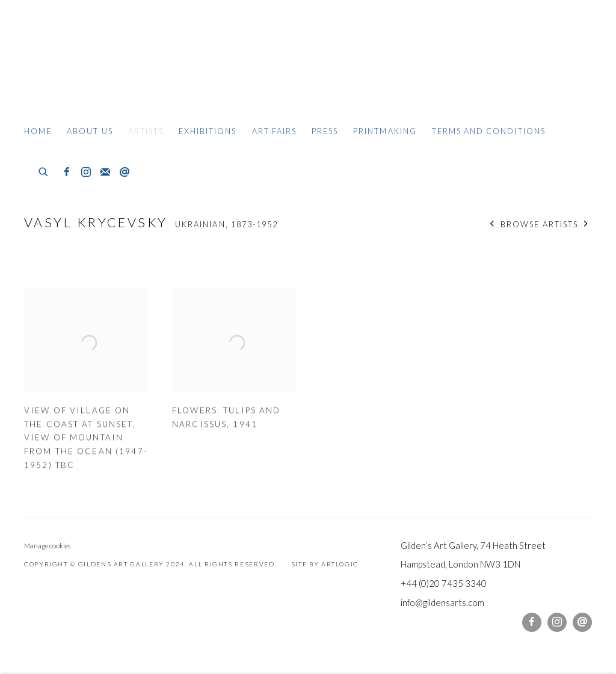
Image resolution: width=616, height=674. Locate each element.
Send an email (125, 173)
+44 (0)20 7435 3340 (444, 583)
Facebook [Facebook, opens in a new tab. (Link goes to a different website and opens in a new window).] (67, 173)
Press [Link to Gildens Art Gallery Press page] (325, 131)
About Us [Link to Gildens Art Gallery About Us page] (90, 131)
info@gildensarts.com (442, 602)
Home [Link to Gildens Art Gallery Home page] (38, 131)
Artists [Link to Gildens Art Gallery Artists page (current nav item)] (146, 131)
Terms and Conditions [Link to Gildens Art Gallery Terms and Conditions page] (489, 131)
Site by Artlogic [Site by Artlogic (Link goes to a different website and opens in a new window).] (325, 564)
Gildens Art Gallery (60, 59)
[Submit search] (44, 170)
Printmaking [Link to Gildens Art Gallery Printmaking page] (385, 131)
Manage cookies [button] (47, 546)
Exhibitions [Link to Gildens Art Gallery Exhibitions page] (208, 131)
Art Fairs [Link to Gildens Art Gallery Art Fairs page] (274, 131)
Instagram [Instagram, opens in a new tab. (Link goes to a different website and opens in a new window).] (86, 173)
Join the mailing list (105, 173)
